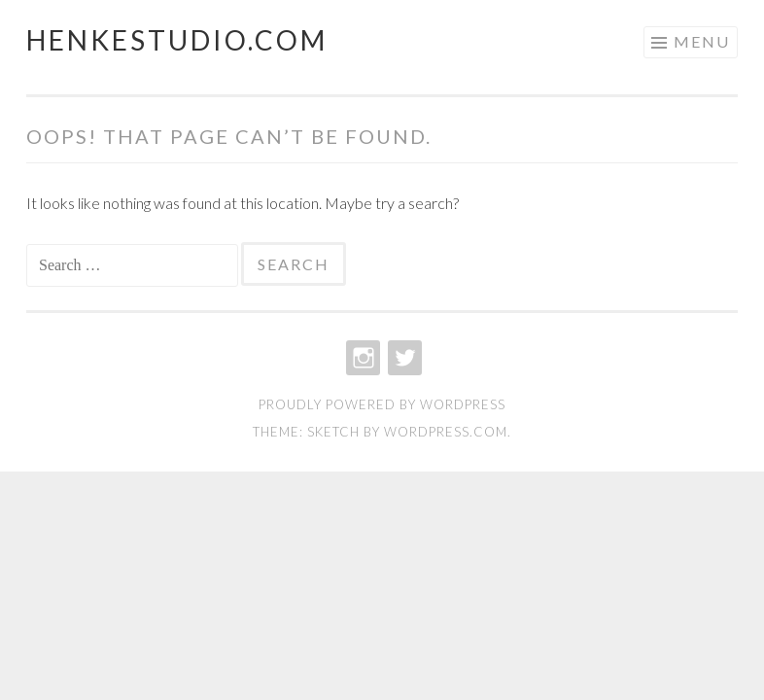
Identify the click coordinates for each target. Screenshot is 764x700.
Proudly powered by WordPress (382, 404)
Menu (702, 41)
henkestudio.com (177, 40)
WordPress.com (446, 432)
